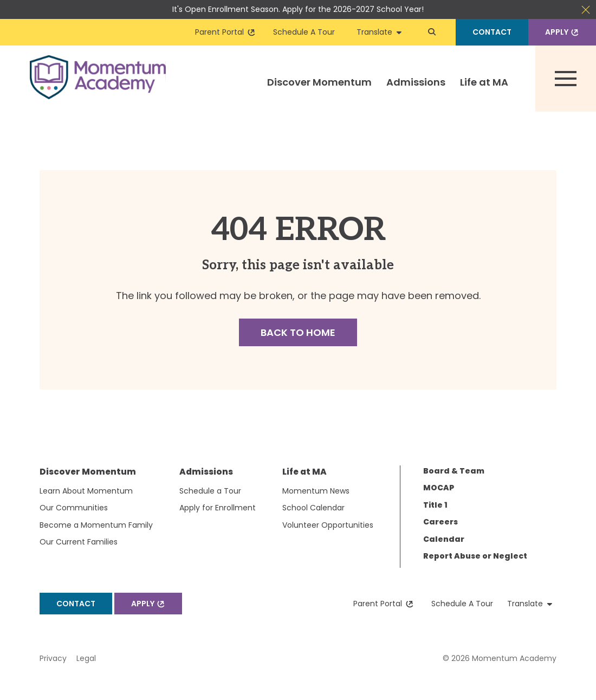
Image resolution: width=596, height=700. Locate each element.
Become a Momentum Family (96, 525)
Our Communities (74, 508)
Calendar (444, 539)
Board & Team (454, 471)
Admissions (416, 82)
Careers (440, 522)
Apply (563, 32)
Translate (379, 32)
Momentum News (316, 491)
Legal (86, 658)
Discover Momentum (319, 82)
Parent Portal (225, 32)
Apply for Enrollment (218, 508)
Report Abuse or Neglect (475, 556)
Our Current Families (79, 542)
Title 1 (435, 505)
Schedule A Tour (304, 32)
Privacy (53, 658)
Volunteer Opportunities (328, 525)
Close (586, 10)
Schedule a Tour (210, 491)
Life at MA (484, 82)
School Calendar (313, 508)
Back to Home (298, 332)
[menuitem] (320, 93)
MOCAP (439, 488)
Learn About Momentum (86, 491)
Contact (492, 32)
